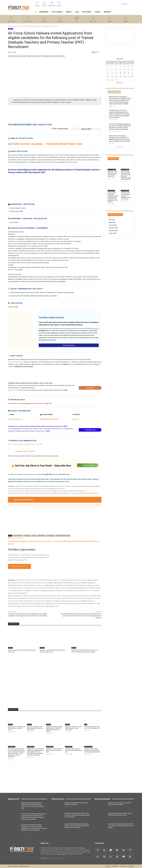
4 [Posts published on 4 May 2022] (120, 66)
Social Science (36, 56)
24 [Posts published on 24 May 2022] (116, 76)
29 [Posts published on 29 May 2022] (108, 80)
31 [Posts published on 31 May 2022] (116, 80)
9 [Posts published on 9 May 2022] (112, 70)
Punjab (29, 56)
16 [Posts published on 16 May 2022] (112, 73)
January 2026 (113, 225)
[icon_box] (37, 5)
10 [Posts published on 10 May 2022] (116, 70)
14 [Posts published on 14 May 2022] (132, 70)
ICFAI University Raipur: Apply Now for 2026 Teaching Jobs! (92, 727)
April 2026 (112, 220)
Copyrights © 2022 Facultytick (25, 451)
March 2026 (112, 222)
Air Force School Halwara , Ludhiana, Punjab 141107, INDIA (25, 444)
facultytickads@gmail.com (55, 858)
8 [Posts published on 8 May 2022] (108, 70)
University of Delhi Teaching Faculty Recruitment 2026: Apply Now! (73, 750)
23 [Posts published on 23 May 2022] (112, 76)
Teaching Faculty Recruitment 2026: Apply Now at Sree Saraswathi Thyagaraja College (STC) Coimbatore (77, 815)
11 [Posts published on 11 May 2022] (120, 70)
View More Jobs (90, 430)
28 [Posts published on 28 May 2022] (132, 76)
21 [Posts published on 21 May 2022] (132, 73)
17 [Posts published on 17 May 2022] (116, 73)
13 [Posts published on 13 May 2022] (128, 70)
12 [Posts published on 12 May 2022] (125, 70)
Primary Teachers (13, 56)
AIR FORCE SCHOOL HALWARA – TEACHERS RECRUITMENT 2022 (45, 144)
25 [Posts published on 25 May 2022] (120, 76)
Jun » (122, 83)
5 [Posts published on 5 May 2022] (125, 66)
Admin (94, 52)
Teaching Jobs (45, 56)
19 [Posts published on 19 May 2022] (125, 73)
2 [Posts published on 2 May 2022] (112, 66)
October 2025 (113, 233)
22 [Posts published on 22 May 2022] (108, 76)
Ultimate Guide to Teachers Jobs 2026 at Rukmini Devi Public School (16, 728)
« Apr (118, 83)
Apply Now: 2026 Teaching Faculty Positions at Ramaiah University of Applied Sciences (92, 750)
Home (10, 26)
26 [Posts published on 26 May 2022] (125, 76)
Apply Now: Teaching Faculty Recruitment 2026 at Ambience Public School (35, 728)
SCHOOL (15, 26)
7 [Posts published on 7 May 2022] (132, 66)
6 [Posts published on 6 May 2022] (128, 66)
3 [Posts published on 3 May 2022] (116, 66)
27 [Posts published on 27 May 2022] (128, 76)
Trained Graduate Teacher (57, 56)
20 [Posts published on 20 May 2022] (128, 73)
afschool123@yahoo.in (15, 362)
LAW (86, 724)
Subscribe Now (88, 465)
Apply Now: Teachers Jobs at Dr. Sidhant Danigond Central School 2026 (74, 728)
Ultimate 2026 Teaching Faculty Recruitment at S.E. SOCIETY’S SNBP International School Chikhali (54, 729)
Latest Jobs (90, 388)
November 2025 (113, 231)
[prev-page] (9, 656)
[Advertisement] (55, 82)
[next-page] (12, 656)
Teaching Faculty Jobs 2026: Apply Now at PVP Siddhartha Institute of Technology (126, 196)
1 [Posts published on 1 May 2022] (108, 66)
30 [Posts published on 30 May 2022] (112, 80)
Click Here (75, 419)
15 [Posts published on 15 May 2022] (108, 73)
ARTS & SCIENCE (88, 747)
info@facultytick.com (80, 491)
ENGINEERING (12, 747)
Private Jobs (23, 56)
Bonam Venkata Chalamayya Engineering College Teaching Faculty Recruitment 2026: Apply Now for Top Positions (113, 197)
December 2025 (113, 228)
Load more (120, 147)
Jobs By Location (69, 345)
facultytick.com (44, 331)
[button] (124, 4)
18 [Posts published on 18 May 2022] (120, 73)
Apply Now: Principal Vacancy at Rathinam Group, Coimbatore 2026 (54, 750)
